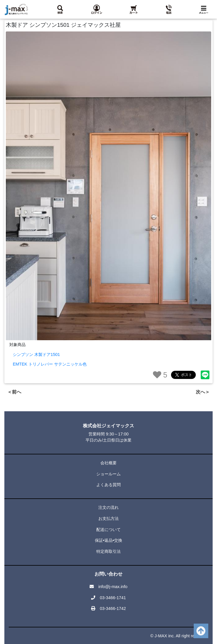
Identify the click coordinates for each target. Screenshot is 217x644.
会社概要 (109, 463)
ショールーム (109, 474)
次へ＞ (203, 392)
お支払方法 (109, 518)
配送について (109, 530)
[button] (96, 9)
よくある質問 (109, 485)
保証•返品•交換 (109, 540)
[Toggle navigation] (205, 9)
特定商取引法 (109, 551)
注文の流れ (109, 507)
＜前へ (14, 392)
